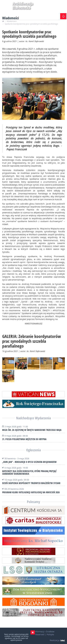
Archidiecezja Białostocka (15, 6)
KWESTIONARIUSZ (34, 324)
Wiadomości (12, 21)
